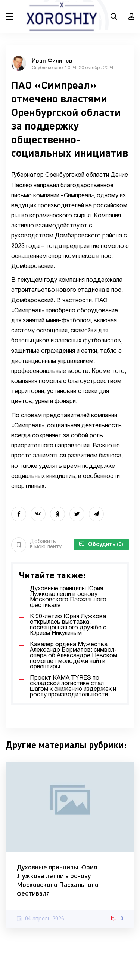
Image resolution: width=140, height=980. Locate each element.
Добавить (36, 545)
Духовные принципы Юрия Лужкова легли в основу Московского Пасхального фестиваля (58, 880)
